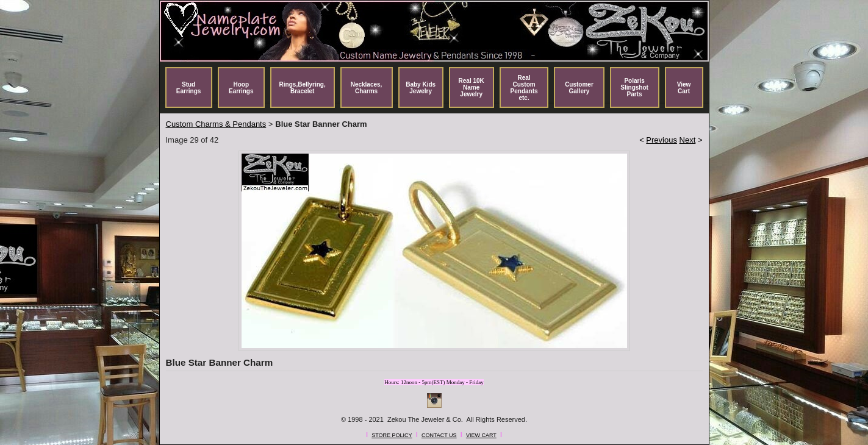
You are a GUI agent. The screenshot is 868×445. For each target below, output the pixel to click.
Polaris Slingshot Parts (634, 87)
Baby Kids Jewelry (421, 88)
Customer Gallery (579, 88)
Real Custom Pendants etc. (524, 88)
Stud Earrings (189, 88)
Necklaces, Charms (367, 88)
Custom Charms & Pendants (216, 124)
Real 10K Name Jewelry (472, 87)
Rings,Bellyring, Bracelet (303, 88)
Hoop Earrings (241, 88)
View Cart (684, 88)
